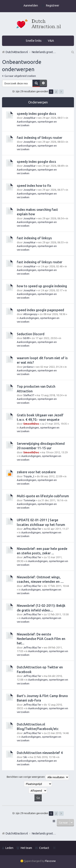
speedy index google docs (36, 114)
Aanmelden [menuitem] (31, 5)
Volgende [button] (61, 92)
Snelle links (34, 41)
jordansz (28, 367)
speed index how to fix (34, 186)
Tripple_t (29, 476)
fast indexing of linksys (34, 238)
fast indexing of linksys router (40, 138)
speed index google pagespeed (40, 310)
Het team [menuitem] (26, 848)
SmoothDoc (31, 424)
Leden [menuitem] (9, 848)
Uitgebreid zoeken (43, 83)
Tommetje (29, 500)
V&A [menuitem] (51, 41)
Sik (25, 757)
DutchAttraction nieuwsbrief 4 (40, 753)
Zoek (36, 83)
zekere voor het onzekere (36, 472)
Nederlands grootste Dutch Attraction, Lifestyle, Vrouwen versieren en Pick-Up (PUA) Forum (44, 833)
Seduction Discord (31, 334)
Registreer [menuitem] (53, 5)
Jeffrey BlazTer (32, 529)
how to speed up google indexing (42, 286)
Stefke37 (29, 395)
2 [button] (56, 92)
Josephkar (29, 118)
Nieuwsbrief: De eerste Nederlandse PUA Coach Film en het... (41, 639)
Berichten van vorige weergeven (38, 777)
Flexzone (50, 861)
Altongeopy (30, 314)
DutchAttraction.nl (17, 833)
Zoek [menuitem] (72, 52)
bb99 (26, 338)
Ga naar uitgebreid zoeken (20, 76)
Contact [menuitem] (44, 848)
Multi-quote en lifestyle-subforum (43, 496)
